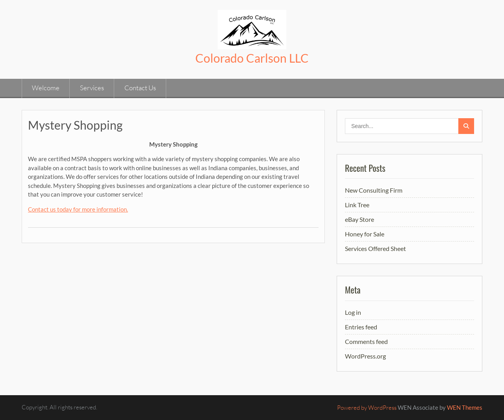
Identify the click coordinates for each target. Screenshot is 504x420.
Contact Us (140, 88)
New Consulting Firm (374, 190)
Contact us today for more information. (78, 209)
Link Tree (357, 205)
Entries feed (361, 327)
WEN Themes (465, 407)
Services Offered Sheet (375, 248)
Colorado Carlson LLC (252, 58)
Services (92, 88)
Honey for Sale (365, 234)
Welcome (46, 88)
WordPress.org (365, 356)
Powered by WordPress (367, 408)
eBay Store (359, 219)
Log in (353, 312)
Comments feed (366, 341)
